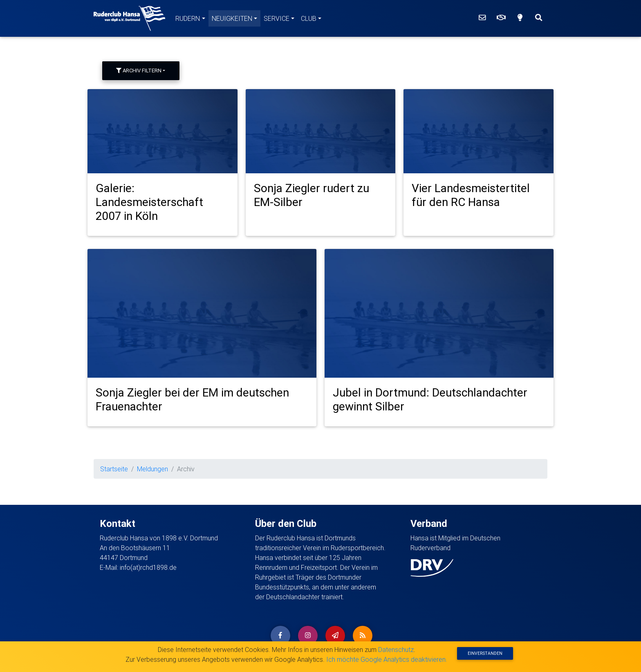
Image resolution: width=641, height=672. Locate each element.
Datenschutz (396, 650)
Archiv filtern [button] (139, 71)
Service (277, 18)
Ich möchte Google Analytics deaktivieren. (387, 659)
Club (309, 18)
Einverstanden (485, 653)
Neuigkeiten (232, 18)
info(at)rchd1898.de (148, 567)
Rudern (188, 18)
